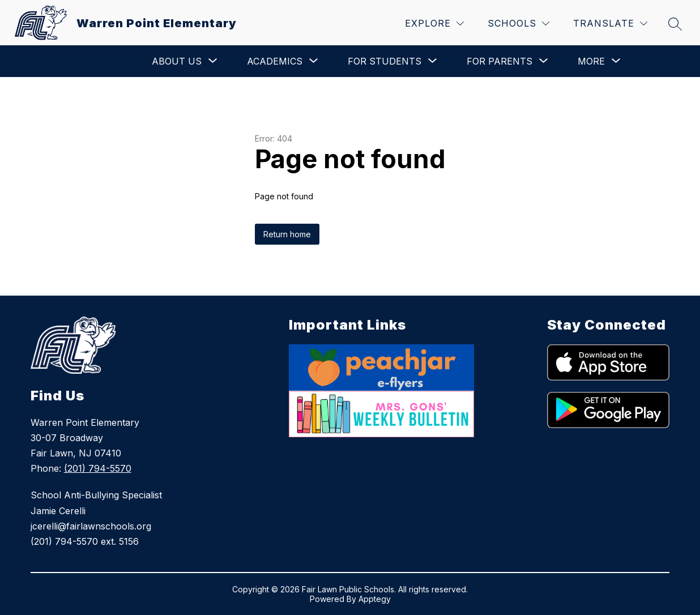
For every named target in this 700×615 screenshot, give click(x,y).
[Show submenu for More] (591, 61)
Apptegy (375, 599)
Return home (287, 234)
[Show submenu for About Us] (177, 61)
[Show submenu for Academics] (275, 61)
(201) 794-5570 (98, 468)
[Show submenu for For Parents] (500, 61)
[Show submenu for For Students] (385, 61)
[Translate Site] (610, 24)
